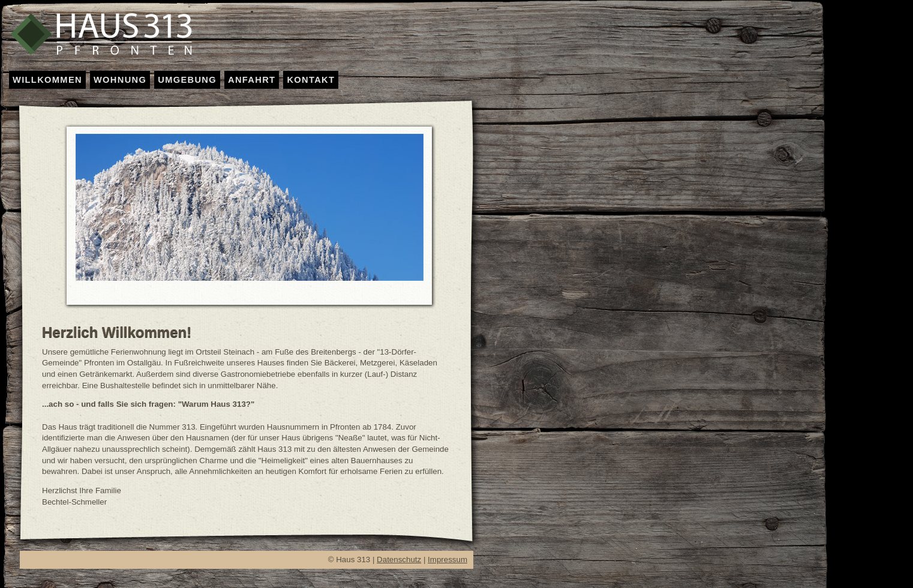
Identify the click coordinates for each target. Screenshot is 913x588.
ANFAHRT (252, 80)
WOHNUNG (120, 80)
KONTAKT (311, 80)
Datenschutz (399, 559)
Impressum (448, 559)
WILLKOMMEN (47, 80)
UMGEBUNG (187, 80)
